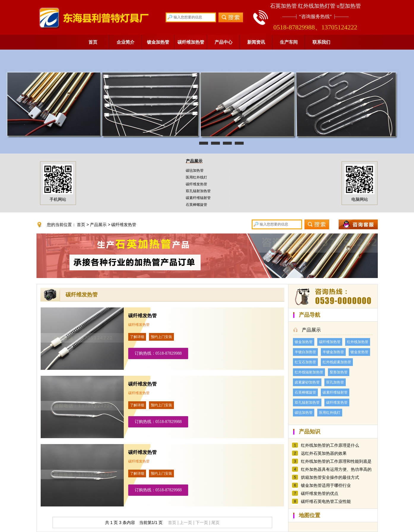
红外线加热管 (358, 342)
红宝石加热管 (305, 362)
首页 (93, 42)
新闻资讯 (256, 42)
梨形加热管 (339, 372)
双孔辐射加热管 (198, 191)
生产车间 (289, 42)
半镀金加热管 (333, 352)
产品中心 (223, 42)
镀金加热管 (158, 42)
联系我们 (321, 42)
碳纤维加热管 (191, 42)
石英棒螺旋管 (196, 205)
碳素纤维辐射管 (198, 198)
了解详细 (137, 337)
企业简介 (126, 42)
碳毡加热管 (195, 171)
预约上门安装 (161, 337)
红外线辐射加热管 (309, 372)
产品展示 (194, 161)
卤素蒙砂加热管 (307, 382)
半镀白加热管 (305, 352)
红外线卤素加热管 (337, 362)
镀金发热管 (359, 352)
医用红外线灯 (196, 177)
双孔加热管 (335, 382)
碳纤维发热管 (196, 184)
